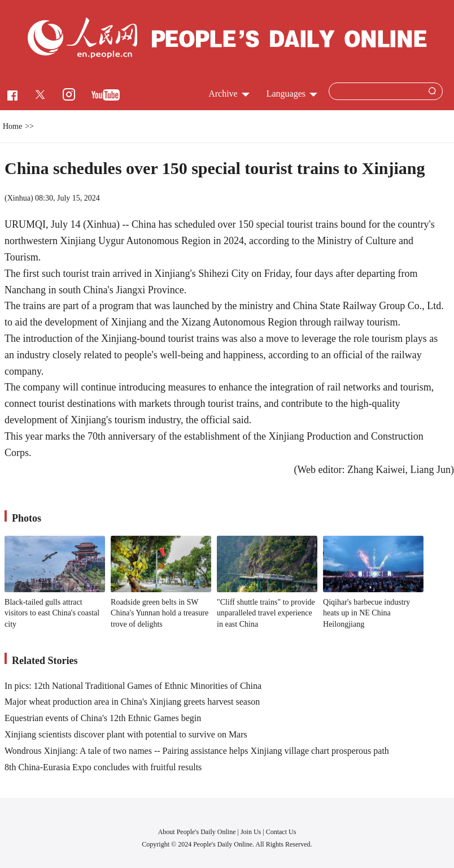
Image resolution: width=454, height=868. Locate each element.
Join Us (252, 832)
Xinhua (19, 198)
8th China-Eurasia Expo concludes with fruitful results (103, 767)
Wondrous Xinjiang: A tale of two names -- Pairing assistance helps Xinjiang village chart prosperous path (197, 751)
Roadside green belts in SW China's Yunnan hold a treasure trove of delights (160, 613)
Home (12, 126)
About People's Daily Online (197, 832)
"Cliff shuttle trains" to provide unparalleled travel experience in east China (266, 613)
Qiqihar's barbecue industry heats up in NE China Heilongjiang (366, 613)
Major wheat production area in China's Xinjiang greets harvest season (132, 702)
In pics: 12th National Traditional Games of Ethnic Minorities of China (133, 686)
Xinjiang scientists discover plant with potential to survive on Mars (126, 734)
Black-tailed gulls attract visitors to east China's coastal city (52, 613)
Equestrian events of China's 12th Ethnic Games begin (103, 718)
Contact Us (281, 832)
